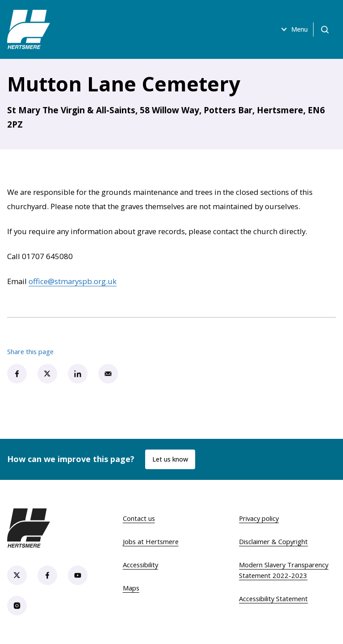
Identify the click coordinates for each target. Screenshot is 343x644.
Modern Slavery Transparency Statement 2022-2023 (284, 570)
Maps (131, 588)
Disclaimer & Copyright (273, 541)
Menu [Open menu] (288, 29)
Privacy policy (259, 518)
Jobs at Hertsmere (151, 541)
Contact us (139, 518)
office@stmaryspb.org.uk (73, 281)
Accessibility (140, 565)
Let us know (171, 459)
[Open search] (323, 29)
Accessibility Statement (273, 599)
